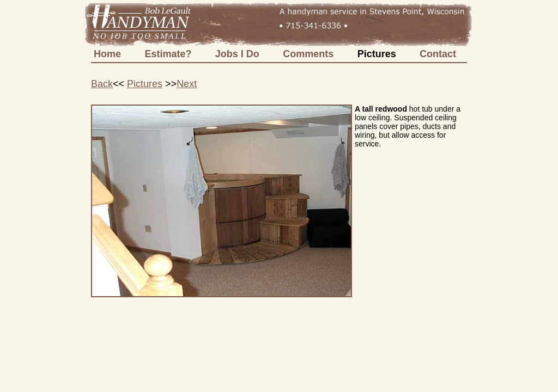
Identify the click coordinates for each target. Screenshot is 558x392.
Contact (438, 54)
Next (187, 84)
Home (107, 54)
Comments (308, 54)
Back (102, 84)
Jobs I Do (237, 54)
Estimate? (168, 54)
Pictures (377, 54)
